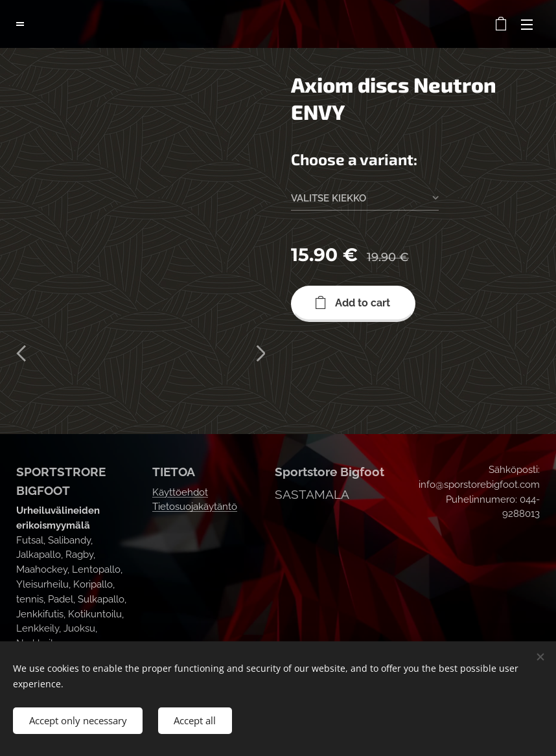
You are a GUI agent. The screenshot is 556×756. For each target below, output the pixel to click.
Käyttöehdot (180, 492)
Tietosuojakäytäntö (195, 507)
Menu (527, 25)
